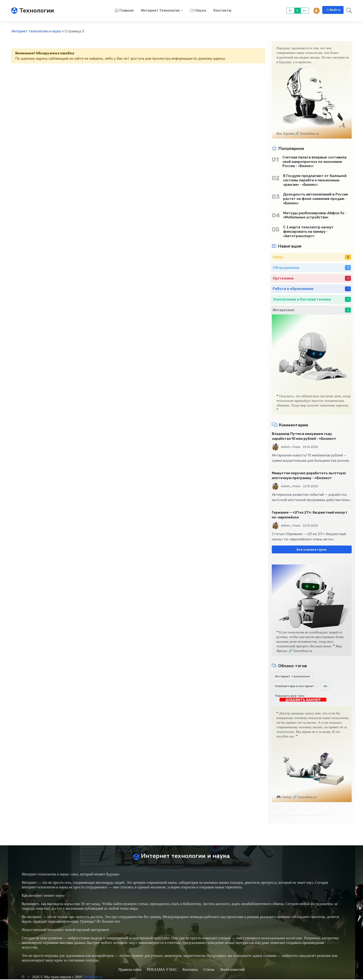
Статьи (209, 970)
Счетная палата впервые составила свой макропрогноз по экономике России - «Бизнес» (314, 162)
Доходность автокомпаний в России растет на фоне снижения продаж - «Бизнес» (316, 199)
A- (290, 11)
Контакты (222, 11)
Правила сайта (130, 970)
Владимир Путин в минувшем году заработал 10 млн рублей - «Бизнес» (304, 436)
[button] (348, 11)
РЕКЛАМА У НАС (162, 970)
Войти (333, 10)
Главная (124, 11)
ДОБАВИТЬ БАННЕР (303, 700)
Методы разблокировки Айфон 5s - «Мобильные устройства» (315, 216)
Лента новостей (232, 970)
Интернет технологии (160, 11)
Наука (198, 11)
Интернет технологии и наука (36, 31)
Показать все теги (290, 696)
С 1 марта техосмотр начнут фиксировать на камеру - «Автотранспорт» (308, 232)
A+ (305, 11)
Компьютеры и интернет (295, 686)
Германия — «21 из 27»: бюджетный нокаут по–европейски (310, 515)
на (325, 686)
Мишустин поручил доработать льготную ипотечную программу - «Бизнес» (309, 476)
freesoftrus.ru (93, 978)
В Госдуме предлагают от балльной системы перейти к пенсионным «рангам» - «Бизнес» (315, 180)
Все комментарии (312, 550)
